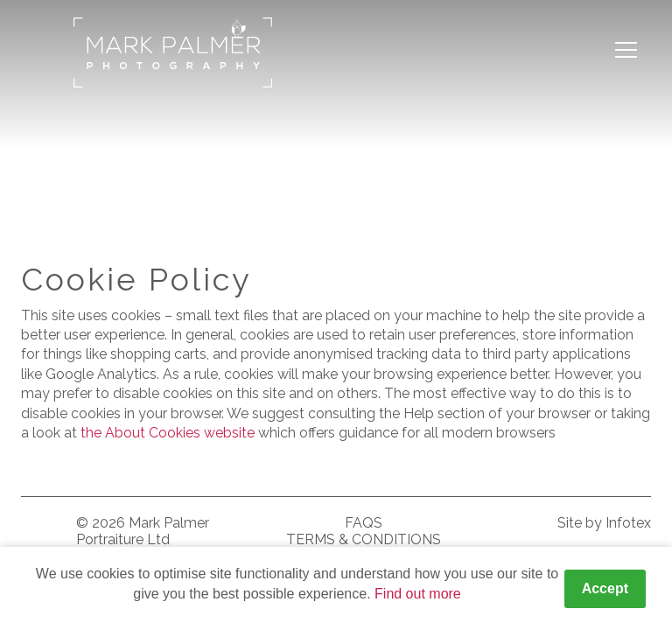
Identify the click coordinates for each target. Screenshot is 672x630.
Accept (605, 588)
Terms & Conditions (364, 539)
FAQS (364, 523)
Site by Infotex (604, 523)
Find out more (418, 594)
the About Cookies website (168, 433)
